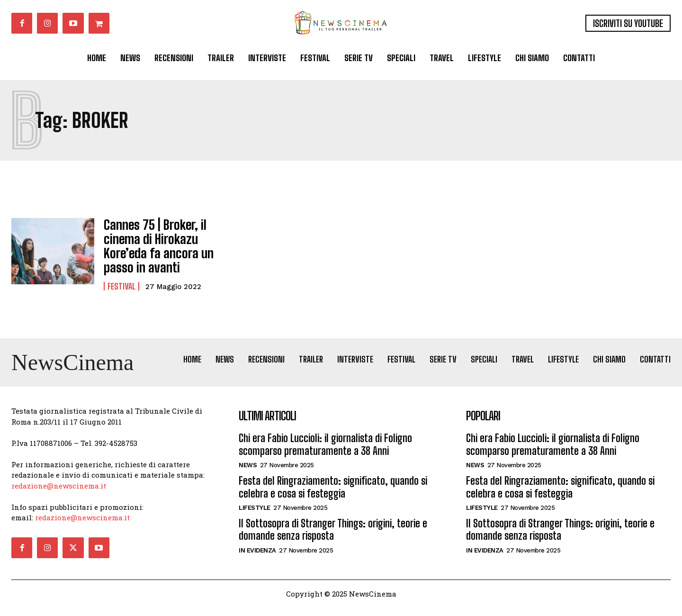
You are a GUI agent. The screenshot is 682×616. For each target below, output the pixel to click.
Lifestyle (255, 516)
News (248, 474)
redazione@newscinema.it (59, 494)
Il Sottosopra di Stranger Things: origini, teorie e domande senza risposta (333, 538)
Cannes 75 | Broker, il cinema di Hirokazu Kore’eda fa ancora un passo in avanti (153, 243)
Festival (121, 280)
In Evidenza (257, 558)
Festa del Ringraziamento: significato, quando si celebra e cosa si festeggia (333, 495)
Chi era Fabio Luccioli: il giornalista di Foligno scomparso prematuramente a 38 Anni (325, 453)
